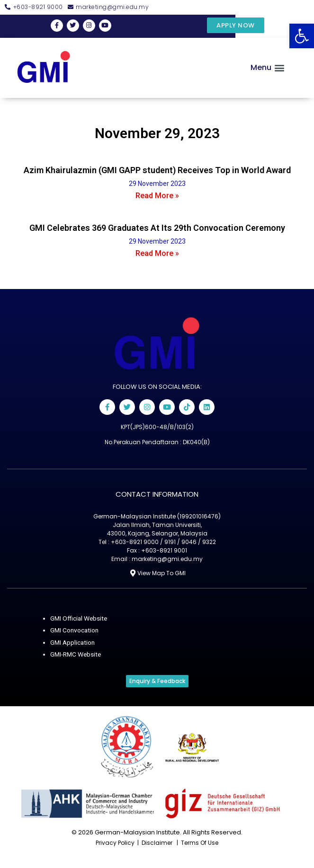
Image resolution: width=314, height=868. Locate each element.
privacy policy (115, 843)
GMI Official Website (79, 618)
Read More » (157, 196)
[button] (302, 36)
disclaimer (157, 843)
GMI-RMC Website (76, 654)
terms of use (200, 843)
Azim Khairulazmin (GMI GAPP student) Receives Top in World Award (157, 170)
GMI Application (72, 642)
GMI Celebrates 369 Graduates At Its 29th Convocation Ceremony (157, 228)
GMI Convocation (74, 630)
